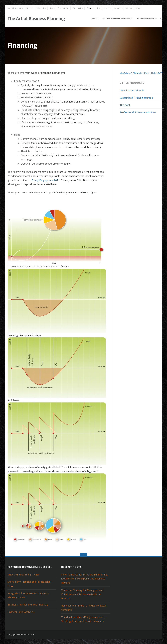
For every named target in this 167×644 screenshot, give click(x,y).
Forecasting (78, 8)
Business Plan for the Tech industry (28, 604)
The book (125, 105)
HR (98, 8)
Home (94, 19)
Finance (90, 8)
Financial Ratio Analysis (20, 612)
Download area (146, 19)
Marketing (41, 8)
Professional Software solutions (138, 112)
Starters (30, 8)
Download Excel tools (132, 90)
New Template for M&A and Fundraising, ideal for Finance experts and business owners (84, 579)
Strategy (107, 8)
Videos (129, 8)
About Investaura (15, 8)
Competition (63, 8)
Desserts (118, 8)
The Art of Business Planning (36, 19)
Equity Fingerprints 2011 (46, 180)
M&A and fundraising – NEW (23, 574)
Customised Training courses (136, 98)
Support (139, 8)
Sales (52, 8)
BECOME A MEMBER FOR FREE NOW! (141, 73)
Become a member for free (116, 19)
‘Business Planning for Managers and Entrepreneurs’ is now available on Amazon (82, 594)
